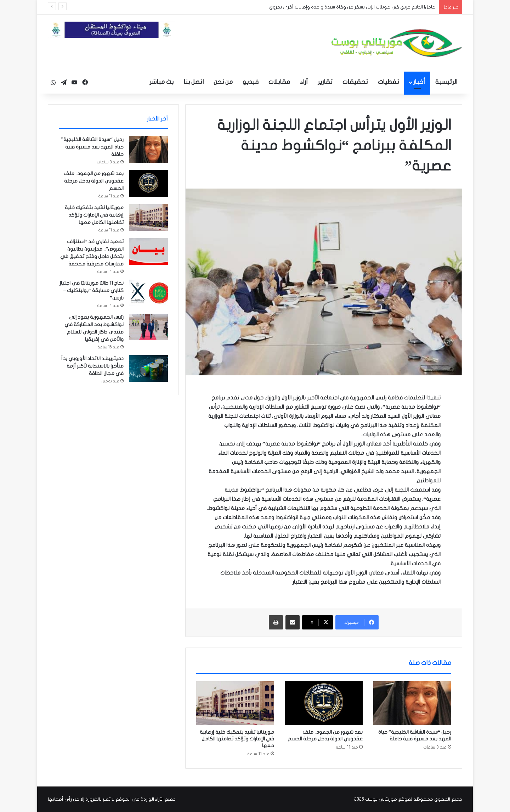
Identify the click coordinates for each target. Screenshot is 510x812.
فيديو (251, 82)
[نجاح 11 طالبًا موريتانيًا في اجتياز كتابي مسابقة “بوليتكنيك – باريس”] (148, 293)
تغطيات (389, 82)
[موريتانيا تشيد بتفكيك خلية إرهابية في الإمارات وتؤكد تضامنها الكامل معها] (235, 703)
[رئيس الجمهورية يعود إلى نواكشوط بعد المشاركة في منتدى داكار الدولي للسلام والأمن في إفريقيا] (148, 327)
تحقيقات (355, 82)
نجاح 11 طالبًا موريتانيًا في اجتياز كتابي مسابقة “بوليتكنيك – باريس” (92, 290)
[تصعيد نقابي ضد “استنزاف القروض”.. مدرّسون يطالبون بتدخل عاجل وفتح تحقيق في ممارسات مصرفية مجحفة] (148, 251)
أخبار (419, 82)
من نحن (223, 82)
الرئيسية (446, 82)
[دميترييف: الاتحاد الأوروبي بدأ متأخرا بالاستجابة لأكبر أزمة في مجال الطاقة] (148, 368)
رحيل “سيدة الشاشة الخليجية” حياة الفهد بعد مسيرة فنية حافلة (92, 147)
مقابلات (279, 82)
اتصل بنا (194, 82)
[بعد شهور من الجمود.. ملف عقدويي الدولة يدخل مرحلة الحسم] (324, 703)
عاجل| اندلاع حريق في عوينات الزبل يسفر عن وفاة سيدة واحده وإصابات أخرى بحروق (352, 7)
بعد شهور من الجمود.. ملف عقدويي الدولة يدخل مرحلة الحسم (93, 181)
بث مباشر (161, 82)
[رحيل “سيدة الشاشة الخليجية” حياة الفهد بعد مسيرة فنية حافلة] (412, 703)
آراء (304, 82)
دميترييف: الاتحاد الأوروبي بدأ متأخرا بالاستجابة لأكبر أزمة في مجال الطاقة (92, 366)
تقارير (325, 82)
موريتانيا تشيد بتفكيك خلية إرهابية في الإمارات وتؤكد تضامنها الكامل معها (237, 739)
